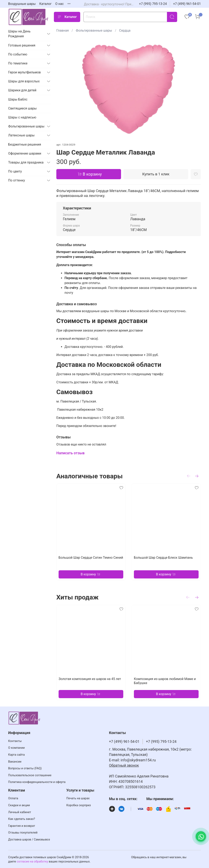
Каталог (46, 4)
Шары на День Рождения (19, 34)
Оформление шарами (25, 153)
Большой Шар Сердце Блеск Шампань (163, 558)
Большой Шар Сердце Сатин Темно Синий (91, 558)
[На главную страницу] (29, 17)
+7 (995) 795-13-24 (153, 4)
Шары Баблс (18, 99)
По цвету (15, 171)
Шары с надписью (22, 117)
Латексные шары (21, 135)
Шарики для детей (22, 90)
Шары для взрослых (24, 81)
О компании (16, 748)
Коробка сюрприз (79, 805)
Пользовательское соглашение (30, 775)
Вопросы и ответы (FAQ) (25, 768)
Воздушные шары (22, 4)
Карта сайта (16, 755)
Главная (63, 30)
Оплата (13, 798)
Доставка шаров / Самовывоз (29, 840)
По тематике (18, 63)
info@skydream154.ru (138, 760)
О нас (59, 4)
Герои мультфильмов (24, 72)
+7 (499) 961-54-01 (187, 4)
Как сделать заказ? (22, 819)
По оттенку (17, 180)
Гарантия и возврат (22, 826)
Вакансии (15, 762)
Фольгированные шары (94, 30)
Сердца (125, 30)
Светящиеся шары (22, 108)
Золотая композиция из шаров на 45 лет (90, 679)
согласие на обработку (32, 862)
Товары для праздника (26, 162)
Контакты (15, 741)
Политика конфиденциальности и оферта (37, 782)
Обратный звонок (124, 765)
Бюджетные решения (25, 144)
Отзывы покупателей (23, 833)
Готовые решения (22, 45)
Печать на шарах (78, 798)
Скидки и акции (19, 805)
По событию (18, 54)
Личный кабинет (20, 812)
